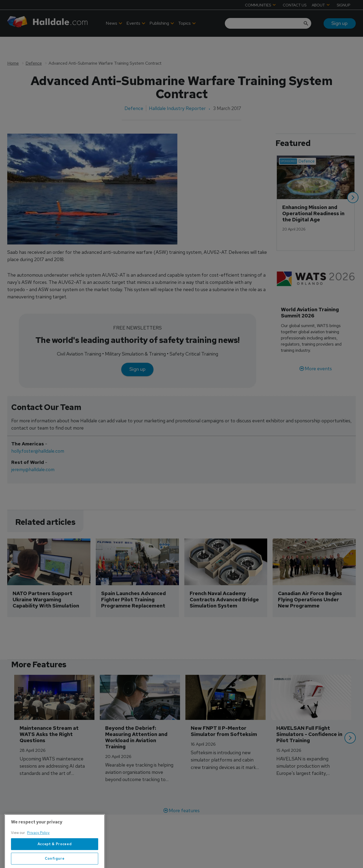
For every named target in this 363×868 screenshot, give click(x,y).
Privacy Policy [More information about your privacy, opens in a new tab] (38, 854)
